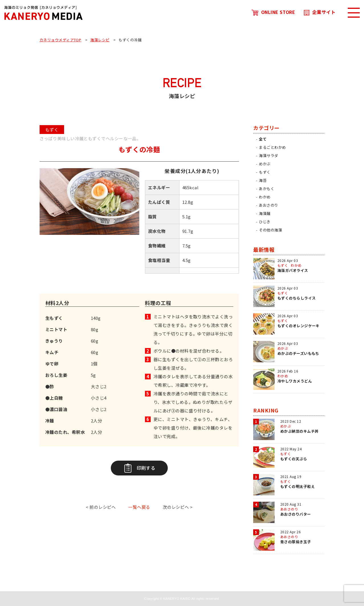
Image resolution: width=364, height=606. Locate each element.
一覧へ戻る (139, 507)
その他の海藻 (270, 230)
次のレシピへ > (178, 507)
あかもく (267, 189)
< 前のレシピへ (101, 507)
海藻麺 (265, 213)
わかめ (265, 197)
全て (263, 139)
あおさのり (268, 205)
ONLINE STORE (273, 12)
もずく (265, 172)
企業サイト (320, 12)
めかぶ (265, 164)
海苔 (263, 180)
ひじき (265, 222)
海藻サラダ (268, 155)
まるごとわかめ (272, 147)
